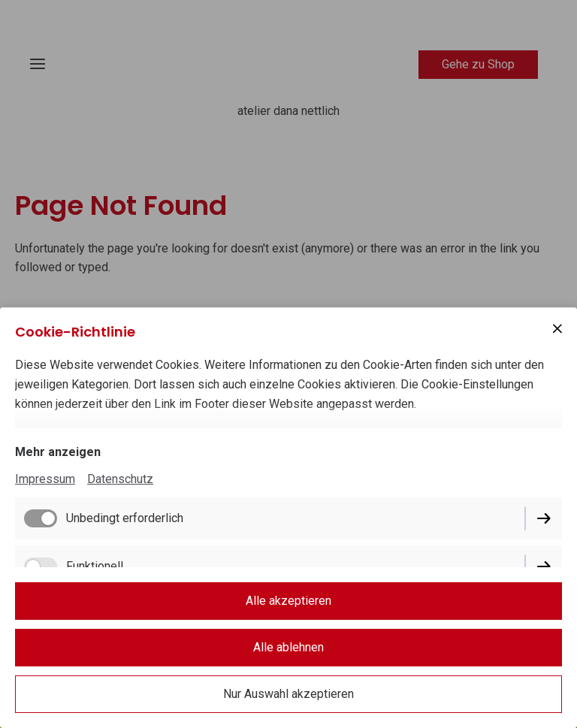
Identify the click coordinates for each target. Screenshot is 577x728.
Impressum (45, 479)
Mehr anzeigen (58, 452)
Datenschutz (120, 479)
